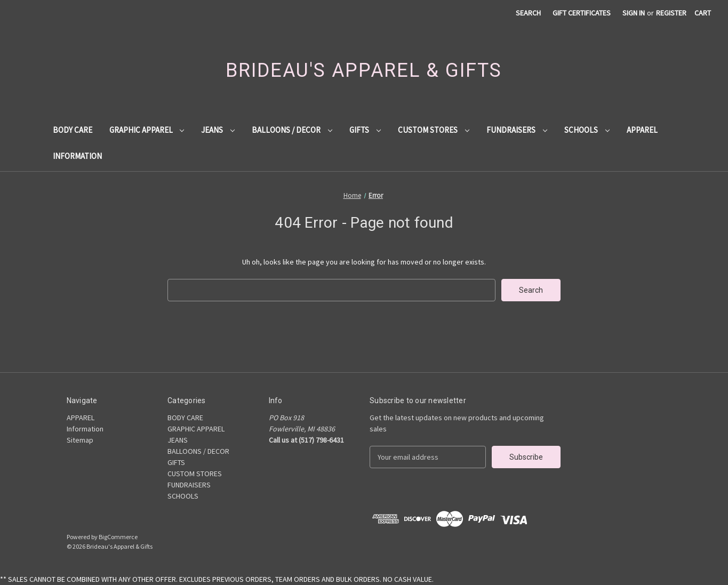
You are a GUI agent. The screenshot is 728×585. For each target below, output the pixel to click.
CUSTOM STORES (434, 130)
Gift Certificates (582, 13)
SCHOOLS (587, 130)
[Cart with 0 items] (703, 13)
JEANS (218, 130)
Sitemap (80, 440)
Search (528, 13)
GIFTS (365, 130)
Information (77, 156)
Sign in (634, 13)
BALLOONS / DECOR (292, 130)
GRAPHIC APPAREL (147, 130)
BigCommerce (118, 537)
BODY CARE (73, 130)
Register (671, 13)
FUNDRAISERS (517, 130)
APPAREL (642, 130)
